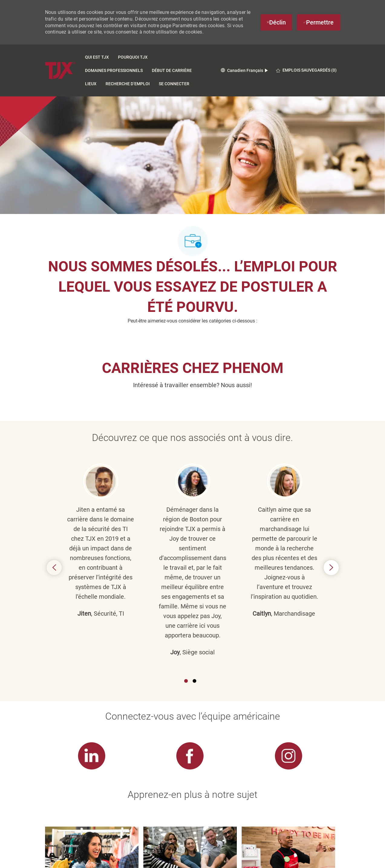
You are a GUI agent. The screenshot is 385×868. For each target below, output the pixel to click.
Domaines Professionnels (114, 70)
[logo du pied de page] (58, 857)
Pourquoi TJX (133, 57)
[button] (244, 71)
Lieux (91, 84)
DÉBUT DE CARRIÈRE (172, 70)
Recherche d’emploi (128, 84)
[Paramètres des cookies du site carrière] (190, 828)
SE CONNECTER (174, 84)
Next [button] (331, 487)
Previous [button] (54, 487)
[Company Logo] (60, 70)
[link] (92, 595)
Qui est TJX (97, 57)
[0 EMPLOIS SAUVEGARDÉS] (306, 70)
